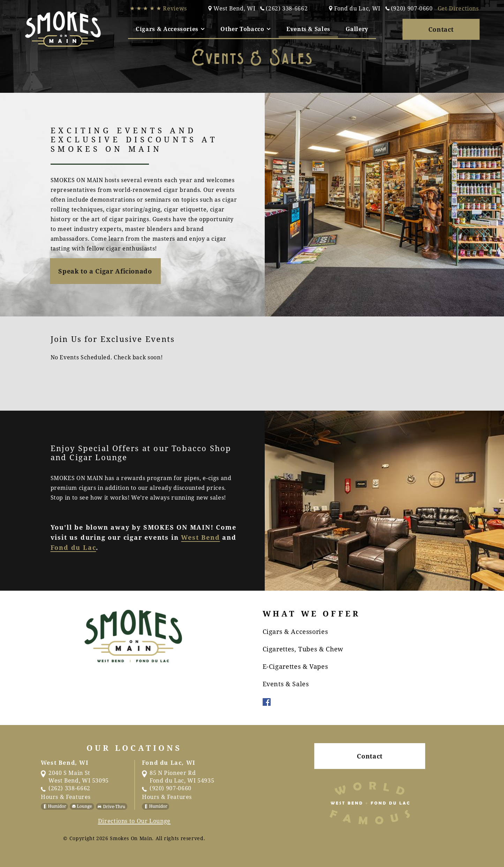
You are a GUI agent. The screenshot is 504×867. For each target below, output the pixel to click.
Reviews (158, 8)
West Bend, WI (232, 8)
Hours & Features (66, 797)
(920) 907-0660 (409, 8)
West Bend (200, 537)
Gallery (357, 29)
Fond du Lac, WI (355, 8)
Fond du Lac (73, 547)
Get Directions (458, 8)
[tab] (170, 29)
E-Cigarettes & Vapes (295, 666)
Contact (441, 29)
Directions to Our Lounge (134, 821)
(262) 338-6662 (284, 8)
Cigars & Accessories (170, 29)
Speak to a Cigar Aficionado (105, 271)
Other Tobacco (246, 29)
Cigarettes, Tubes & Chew (303, 649)
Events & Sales (308, 29)
